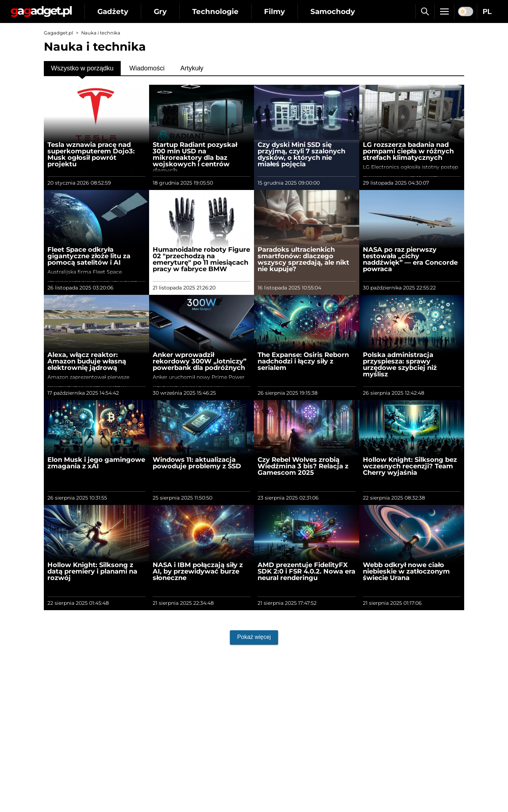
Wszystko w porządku (82, 68)
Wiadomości (147, 68)
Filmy (274, 11)
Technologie (215, 11)
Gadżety (113, 11)
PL (487, 11)
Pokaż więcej (254, 637)
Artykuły (192, 68)
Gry (160, 11)
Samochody (333, 11)
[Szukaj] (425, 11)
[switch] (466, 11)
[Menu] (444, 11)
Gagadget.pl (58, 33)
